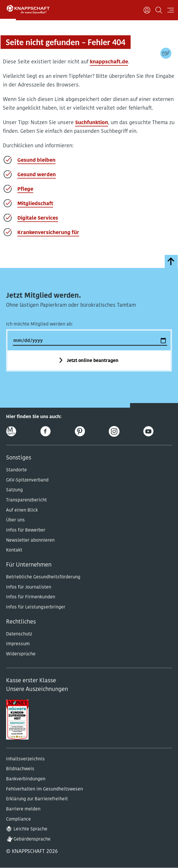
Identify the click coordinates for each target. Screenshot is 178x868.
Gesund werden (37, 175)
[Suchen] (159, 10)
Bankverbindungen (26, 779)
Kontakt (14, 550)
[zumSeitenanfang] (171, 261)
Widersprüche (21, 654)
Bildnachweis (20, 769)
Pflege (25, 189)
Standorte (16, 470)
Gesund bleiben (36, 160)
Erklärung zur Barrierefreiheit (37, 799)
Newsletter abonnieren (30, 540)
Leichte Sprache (30, 829)
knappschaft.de (109, 62)
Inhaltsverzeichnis (25, 759)
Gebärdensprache (32, 839)
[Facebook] (46, 431)
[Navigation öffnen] (171, 10)
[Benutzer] (147, 10)
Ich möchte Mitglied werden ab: (39, 324)
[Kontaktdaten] (166, 53)
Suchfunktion (92, 123)
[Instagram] (114, 431)
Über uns (15, 520)
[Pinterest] (80, 431)
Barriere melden (23, 809)
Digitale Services (38, 218)
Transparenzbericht (26, 500)
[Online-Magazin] (11, 431)
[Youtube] (148, 431)
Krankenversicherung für (48, 233)
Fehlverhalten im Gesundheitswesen (44, 789)
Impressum (18, 644)
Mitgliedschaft (35, 204)
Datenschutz (19, 634)
